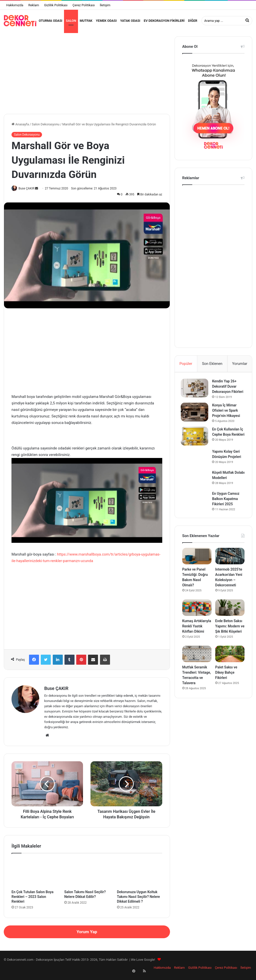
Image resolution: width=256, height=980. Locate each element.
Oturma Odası (50, 21)
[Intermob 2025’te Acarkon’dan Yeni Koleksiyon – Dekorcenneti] (230, 569)
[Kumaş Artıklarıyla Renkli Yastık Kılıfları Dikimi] (197, 620)
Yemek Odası (106, 21)
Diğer (193, 21)
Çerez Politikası (84, 5)
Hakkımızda (15, 5)
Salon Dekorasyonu (46, 127)
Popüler (186, 367)
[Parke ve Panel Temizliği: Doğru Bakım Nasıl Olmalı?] (197, 569)
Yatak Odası (130, 21)
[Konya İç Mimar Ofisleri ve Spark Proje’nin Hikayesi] (196, 422)
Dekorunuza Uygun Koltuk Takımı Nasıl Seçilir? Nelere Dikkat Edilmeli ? (138, 900)
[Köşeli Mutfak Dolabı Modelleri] (196, 490)
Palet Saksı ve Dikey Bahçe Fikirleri (226, 685)
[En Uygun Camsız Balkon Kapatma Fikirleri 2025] (196, 511)
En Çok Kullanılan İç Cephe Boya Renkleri (229, 444)
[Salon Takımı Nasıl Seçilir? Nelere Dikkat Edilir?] (87, 876)
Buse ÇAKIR (28, 191)
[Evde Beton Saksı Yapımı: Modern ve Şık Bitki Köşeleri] (230, 620)
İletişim (105, 5)
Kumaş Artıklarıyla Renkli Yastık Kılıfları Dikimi (197, 639)
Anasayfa (20, 127)
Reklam (34, 5)
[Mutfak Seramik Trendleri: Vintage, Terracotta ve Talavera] (197, 667)
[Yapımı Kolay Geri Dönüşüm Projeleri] (196, 469)
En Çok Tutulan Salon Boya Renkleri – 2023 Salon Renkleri (32, 900)
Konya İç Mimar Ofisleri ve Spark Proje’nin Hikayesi (227, 420)
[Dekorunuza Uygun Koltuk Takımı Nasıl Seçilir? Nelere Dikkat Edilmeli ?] (140, 876)
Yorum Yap (87, 935)
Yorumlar (240, 367)
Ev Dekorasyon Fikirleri (164, 21)
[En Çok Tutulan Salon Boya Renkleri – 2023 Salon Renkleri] (34, 876)
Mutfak (86, 21)
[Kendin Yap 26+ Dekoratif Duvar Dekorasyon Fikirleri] (196, 392)
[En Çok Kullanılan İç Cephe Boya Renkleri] (196, 446)
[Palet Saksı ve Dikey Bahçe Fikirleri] (230, 667)
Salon (71, 21)
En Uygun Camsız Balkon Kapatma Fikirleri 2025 (227, 510)
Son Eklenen (212, 367)
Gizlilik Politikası (56, 5)
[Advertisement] (87, 74)
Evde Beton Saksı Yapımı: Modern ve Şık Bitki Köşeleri (230, 639)
